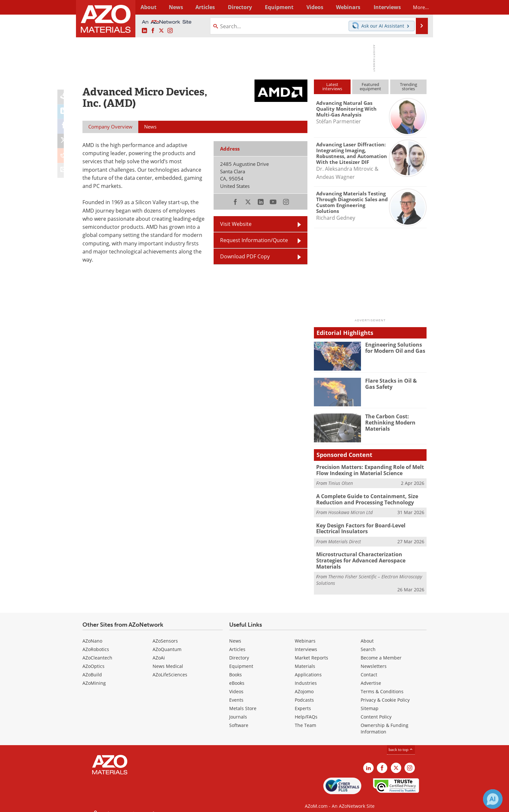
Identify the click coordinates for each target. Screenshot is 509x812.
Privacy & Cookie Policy (385, 692)
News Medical (168, 658)
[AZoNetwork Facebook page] (153, 31)
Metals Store (243, 700)
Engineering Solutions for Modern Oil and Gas (396, 348)
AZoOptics (93, 658)
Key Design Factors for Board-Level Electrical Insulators (371, 527)
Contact (369, 666)
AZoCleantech (97, 650)
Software (239, 717)
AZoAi (159, 650)
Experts (303, 700)
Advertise (371, 675)
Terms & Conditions (382, 683)
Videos (236, 683)
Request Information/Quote (254, 240)
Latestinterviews (332, 86)
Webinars (305, 633)
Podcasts (304, 692)
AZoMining (94, 675)
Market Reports (311, 650)
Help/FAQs (306, 709)
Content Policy (376, 709)
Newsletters (374, 658)
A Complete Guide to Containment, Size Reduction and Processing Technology (365, 498)
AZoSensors (165, 633)
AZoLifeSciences (170, 666)
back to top (401, 741)
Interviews (306, 641)
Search (368, 641)
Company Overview (110, 127)
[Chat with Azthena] (493, 799)
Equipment (241, 658)
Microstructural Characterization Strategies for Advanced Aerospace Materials (370, 556)
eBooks (237, 675)
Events (236, 692)
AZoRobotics (96, 641)
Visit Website (236, 224)
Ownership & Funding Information (385, 720)
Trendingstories (409, 86)
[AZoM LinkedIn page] (144, 31)
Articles (237, 641)
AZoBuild (92, 666)
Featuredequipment (370, 86)
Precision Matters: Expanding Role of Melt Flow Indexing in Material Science (367, 470)
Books (236, 666)
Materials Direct (345, 540)
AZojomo (304, 683)
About (367, 633)
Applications (308, 666)
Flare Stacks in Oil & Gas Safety (395, 384)
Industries (306, 675)
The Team (305, 717)
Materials (305, 658)
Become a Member (381, 650)
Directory (237, 7)
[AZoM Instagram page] (170, 31)
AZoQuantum (167, 641)
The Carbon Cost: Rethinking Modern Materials (389, 422)
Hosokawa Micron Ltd (350, 511)
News (235, 633)
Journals (238, 709)
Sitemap (370, 700)
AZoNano (92, 633)
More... (418, 7)
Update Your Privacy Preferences (132, 804)
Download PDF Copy (245, 256)
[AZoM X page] (161, 31)
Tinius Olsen (341, 483)
